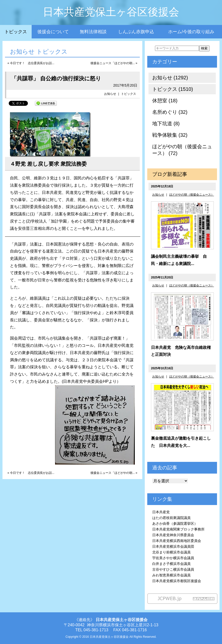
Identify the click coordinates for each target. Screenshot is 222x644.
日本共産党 (161, 512)
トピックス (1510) (173, 89)
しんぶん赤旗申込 (136, 32)
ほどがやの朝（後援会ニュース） (192, 195)
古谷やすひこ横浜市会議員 (173, 569)
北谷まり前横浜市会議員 (171, 552)
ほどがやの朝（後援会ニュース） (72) (182, 150)
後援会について (53, 32)
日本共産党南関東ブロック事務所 (178, 529)
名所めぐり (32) (170, 112)
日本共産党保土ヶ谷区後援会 (111, 12)
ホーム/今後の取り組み (191, 32)
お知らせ (110, 94)
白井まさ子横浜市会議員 (171, 564)
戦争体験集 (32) (170, 135)
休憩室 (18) (165, 101)
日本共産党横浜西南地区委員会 (177, 541)
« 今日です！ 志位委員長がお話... (31, 63)
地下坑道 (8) (166, 124)
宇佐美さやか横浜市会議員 (173, 558)
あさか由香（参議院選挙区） (175, 523)
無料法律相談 (93, 32)
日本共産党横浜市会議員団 (173, 546)
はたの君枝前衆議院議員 (171, 518)
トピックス (16, 32)
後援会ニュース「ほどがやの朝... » (114, 63)
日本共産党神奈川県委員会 (173, 535)
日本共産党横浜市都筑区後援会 (177, 581)
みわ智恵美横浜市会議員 (171, 575)
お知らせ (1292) (170, 78)
